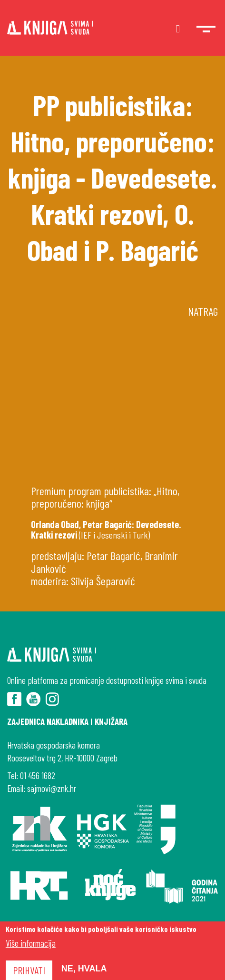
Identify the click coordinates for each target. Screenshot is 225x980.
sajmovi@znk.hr (52, 788)
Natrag (203, 311)
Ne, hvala (84, 969)
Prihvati (29, 970)
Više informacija (31, 943)
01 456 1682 (38, 775)
